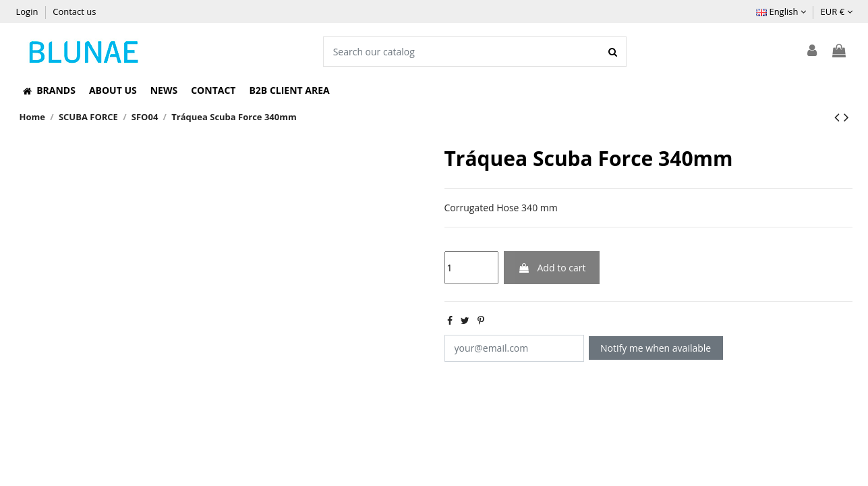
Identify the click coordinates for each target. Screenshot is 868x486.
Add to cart (552, 268)
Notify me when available (656, 348)
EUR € (837, 11)
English (781, 11)
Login (28, 11)
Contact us (74, 11)
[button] (49, 90)
